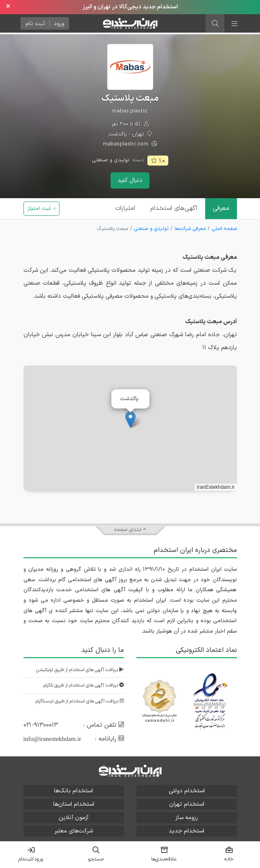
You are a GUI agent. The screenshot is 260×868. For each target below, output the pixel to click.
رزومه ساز (187, 818)
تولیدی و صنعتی (111, 160)
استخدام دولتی (187, 791)
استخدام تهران (187, 804)
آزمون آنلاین (73, 818)
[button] (130, 420)
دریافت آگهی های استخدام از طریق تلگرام (84, 685)
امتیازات (125, 208)
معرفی (221, 208)
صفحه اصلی (224, 229)
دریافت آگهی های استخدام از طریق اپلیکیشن (80, 670)
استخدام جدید (187, 831)
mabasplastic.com (130, 144)
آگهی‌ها (174, 208)
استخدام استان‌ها (74, 804)
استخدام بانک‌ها (73, 791)
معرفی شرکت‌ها (190, 229)
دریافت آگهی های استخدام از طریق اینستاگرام (80, 701)
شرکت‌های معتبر (74, 831)
